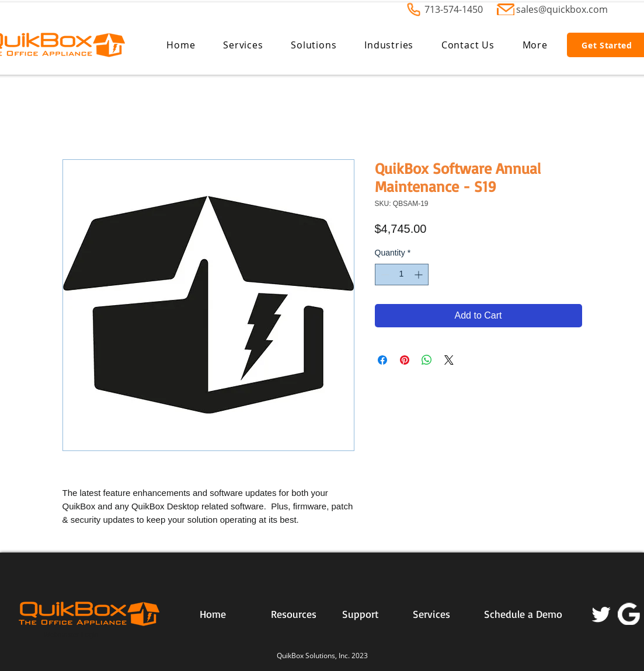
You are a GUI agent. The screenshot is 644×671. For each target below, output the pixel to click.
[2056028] (629, 614)
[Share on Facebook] (382, 360)
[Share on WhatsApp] (427, 360)
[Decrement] (384, 275)
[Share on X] (449, 360)
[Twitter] (601, 614)
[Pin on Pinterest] (405, 360)
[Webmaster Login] (71, 635)
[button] (243, 45)
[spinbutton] (402, 275)
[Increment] (420, 275)
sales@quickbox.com (562, 9)
